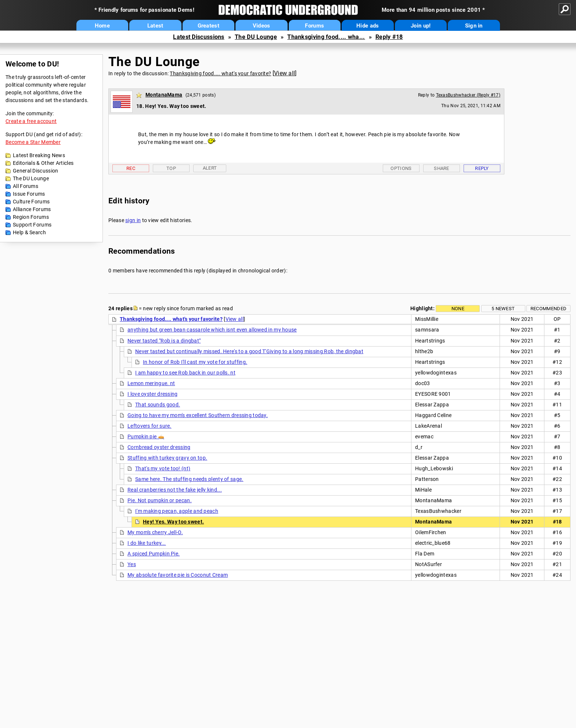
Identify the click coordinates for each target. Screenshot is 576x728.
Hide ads (368, 26)
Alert (210, 168)
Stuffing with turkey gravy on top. (167, 458)
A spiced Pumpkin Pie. (154, 554)
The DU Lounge (256, 37)
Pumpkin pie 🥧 (146, 437)
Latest (155, 26)
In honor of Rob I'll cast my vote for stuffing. (195, 362)
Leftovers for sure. (150, 426)
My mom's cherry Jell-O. (155, 532)
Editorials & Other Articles (43, 163)
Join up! (421, 26)
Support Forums (32, 225)
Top (171, 168)
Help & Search (29, 232)
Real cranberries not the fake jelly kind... (175, 490)
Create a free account (31, 121)
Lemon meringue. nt (151, 383)
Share (442, 168)
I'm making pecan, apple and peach (177, 511)
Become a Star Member (33, 142)
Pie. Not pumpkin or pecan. (160, 500)
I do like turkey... (147, 543)
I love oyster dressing (153, 394)
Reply (482, 168)
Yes (132, 564)
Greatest (208, 26)
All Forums (26, 186)
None (458, 309)
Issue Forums (29, 194)
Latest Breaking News (39, 155)
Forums (314, 26)
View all (285, 73)
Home (102, 26)
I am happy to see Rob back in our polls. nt (185, 373)
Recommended (548, 309)
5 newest (503, 309)
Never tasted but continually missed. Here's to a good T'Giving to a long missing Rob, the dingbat (249, 351)
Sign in (474, 26)
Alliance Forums (32, 209)
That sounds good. (158, 405)
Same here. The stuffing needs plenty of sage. (189, 479)
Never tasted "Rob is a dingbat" (164, 341)
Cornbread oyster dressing (159, 447)
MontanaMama (164, 95)
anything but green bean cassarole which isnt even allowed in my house (212, 330)
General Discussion (35, 171)
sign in (133, 220)
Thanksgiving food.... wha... (326, 37)
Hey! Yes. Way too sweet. (173, 522)
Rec (131, 168)
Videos (262, 26)
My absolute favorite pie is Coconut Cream (178, 575)
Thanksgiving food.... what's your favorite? (220, 73)
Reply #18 (389, 37)
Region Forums (31, 217)
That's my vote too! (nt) (163, 468)
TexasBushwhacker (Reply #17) (468, 95)
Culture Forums (31, 202)
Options (401, 168)
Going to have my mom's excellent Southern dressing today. (198, 415)
